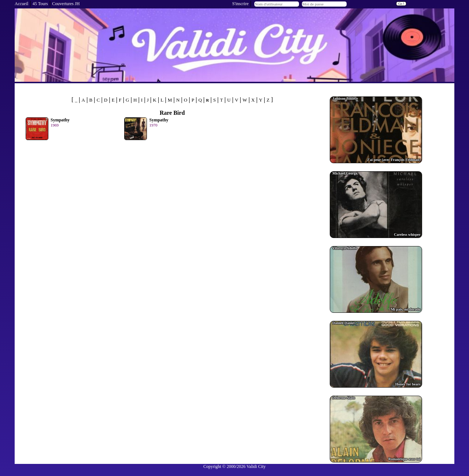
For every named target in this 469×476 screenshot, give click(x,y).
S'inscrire (241, 4)
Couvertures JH (66, 4)
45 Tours (40, 4)
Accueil (21, 4)
